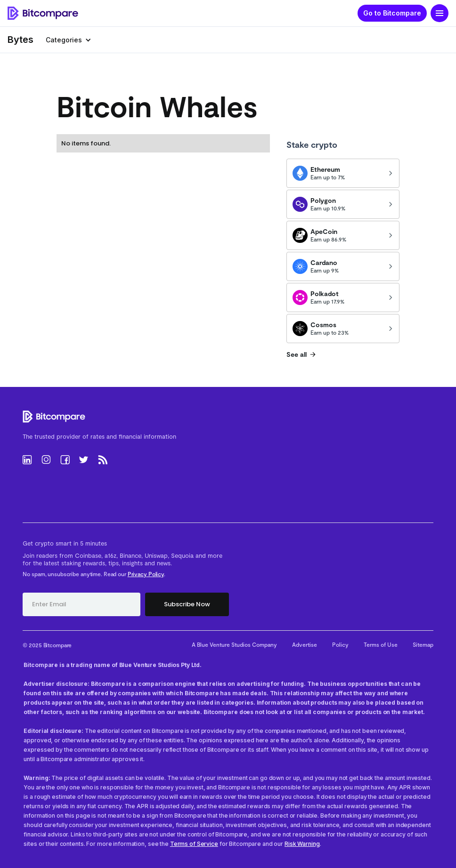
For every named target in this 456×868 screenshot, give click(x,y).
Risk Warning (302, 844)
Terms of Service (194, 844)
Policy (340, 644)
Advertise (305, 644)
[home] (43, 13)
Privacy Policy (146, 574)
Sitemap (423, 644)
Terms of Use (381, 644)
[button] (440, 13)
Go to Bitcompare (392, 13)
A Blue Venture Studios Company (234, 644)
